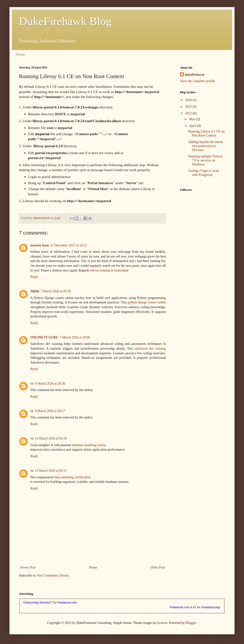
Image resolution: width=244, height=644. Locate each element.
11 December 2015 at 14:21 (69, 245)
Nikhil (35, 291)
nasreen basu (40, 245)
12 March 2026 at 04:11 (51, 471)
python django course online (147, 302)
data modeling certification (73, 477)
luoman (162, 623)
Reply (34, 277)
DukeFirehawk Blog (65, 21)
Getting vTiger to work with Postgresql (204, 173)
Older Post (158, 567)
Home (20, 54)
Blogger (191, 623)
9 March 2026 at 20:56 (50, 384)
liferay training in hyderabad (109, 270)
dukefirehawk (195, 75)
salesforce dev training (150, 349)
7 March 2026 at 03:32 (56, 291)
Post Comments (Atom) (53, 575)
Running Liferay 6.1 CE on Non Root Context (206, 133)
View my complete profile (197, 81)
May (192, 119)
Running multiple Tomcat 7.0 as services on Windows (205, 160)
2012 (189, 113)
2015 (189, 107)
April (193, 126)
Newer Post (28, 567)
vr (32, 384)
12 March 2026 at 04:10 (51, 438)
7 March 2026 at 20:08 (75, 337)
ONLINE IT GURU (44, 337)
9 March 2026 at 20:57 (50, 411)
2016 (189, 100)
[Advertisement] (204, 262)
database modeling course (89, 445)
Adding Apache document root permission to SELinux (206, 146)
